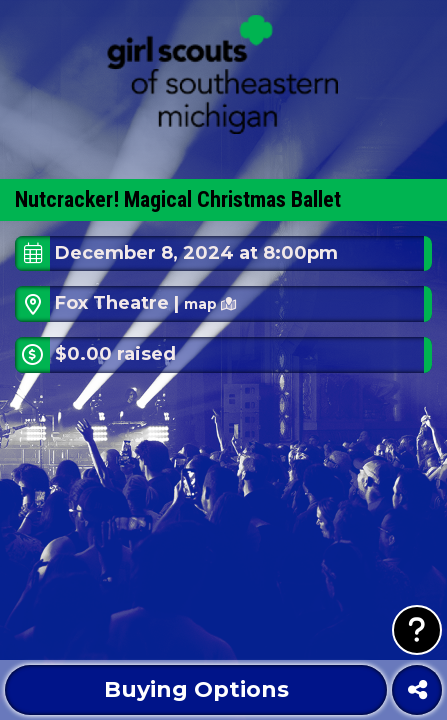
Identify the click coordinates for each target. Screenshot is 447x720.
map (210, 304)
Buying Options (196, 689)
